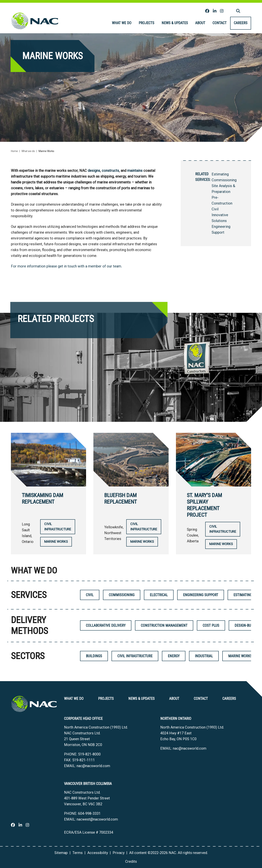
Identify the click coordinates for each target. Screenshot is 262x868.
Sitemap (61, 853)
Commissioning (224, 180)
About (200, 23)
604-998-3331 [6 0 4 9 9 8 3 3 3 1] (89, 813)
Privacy (119, 853)
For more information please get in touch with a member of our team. (66, 266)
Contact (220, 23)
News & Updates (175, 23)
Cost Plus (211, 625)
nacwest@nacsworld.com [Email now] (97, 819)
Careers (241, 23)
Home (14, 151)
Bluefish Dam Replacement (121, 498)
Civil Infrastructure (58, 527)
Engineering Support (201, 595)
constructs (110, 171)
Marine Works (56, 542)
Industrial (204, 656)
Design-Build (245, 625)
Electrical (159, 595)
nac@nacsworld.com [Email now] (93, 766)
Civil (215, 209)
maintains (135, 171)
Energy (174, 656)
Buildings (94, 656)
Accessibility (98, 853)
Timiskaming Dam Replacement (42, 498)
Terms (78, 853)
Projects (146, 23)
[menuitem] (122, 23)
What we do (122, 23)
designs (94, 171)
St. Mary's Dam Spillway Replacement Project (204, 505)
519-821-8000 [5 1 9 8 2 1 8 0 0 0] (89, 754)
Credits (131, 861)
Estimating (220, 174)
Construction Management (164, 625)
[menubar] (180, 23)
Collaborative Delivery (106, 625)
